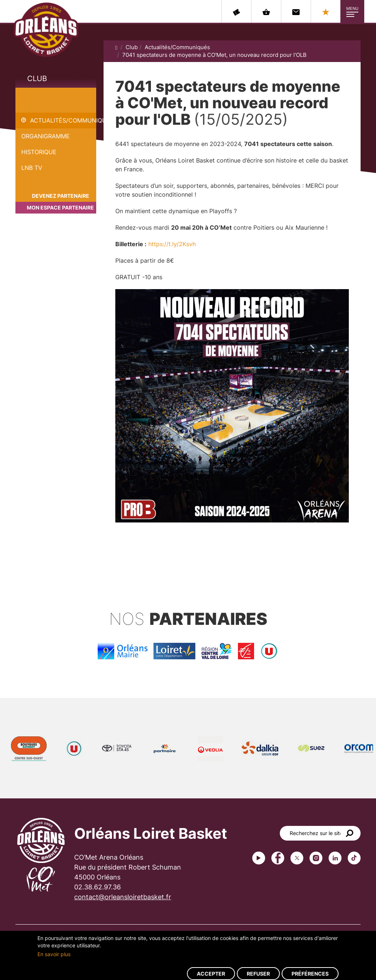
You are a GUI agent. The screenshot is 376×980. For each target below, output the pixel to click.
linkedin (335, 858)
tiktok (354, 858)
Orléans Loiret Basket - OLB (46, 30)
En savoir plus (54, 954)
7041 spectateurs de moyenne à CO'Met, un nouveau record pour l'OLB (53, 100)
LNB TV (32, 168)
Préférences (310, 974)
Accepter (211, 974)
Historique (39, 152)
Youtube (259, 858)
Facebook (278, 858)
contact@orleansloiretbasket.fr (123, 897)
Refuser (258, 974)
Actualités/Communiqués (63, 120)
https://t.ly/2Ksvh (172, 244)
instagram (316, 858)
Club (37, 79)
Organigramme (46, 136)
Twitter (297, 858)
